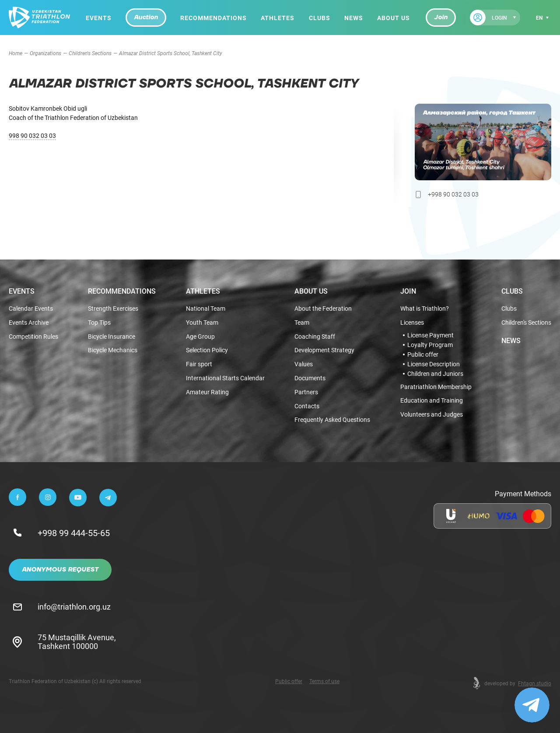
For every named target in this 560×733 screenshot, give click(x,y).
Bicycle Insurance (112, 337)
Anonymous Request (60, 570)
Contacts (307, 406)
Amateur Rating (207, 392)
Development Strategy (324, 350)
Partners (306, 392)
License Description (434, 364)
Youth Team (202, 323)
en (539, 18)
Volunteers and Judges (432, 415)
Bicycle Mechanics (113, 350)
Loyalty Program (430, 345)
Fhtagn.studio (535, 683)
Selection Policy (207, 350)
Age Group (200, 337)
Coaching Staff (315, 337)
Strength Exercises (113, 309)
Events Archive (29, 323)
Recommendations (213, 18)
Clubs (320, 18)
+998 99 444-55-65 (74, 533)
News (354, 18)
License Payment (430, 335)
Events (99, 18)
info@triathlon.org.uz (74, 607)
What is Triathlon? (425, 309)
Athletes (278, 18)
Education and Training (432, 401)
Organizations (45, 53)
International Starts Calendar (225, 378)
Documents (310, 378)
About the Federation (323, 309)
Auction (146, 18)
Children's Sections (90, 53)
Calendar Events (31, 309)
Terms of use (324, 681)
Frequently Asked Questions (332, 420)
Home (16, 53)
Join (441, 18)
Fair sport (199, 364)
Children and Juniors (435, 374)
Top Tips (99, 323)
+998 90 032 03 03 (453, 194)
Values (304, 364)
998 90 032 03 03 (32, 135)
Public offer (423, 354)
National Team (206, 309)
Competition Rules (33, 337)
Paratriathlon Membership (436, 387)
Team (302, 323)
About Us (394, 18)
